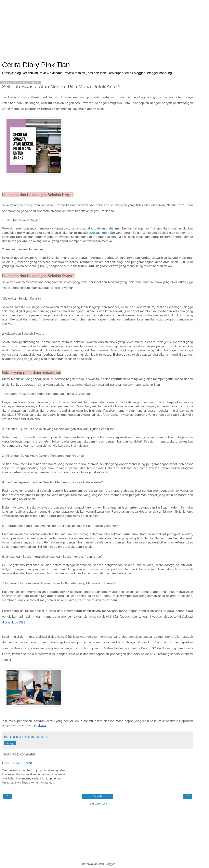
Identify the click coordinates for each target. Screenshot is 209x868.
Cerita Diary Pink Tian (36, 65)
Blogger (110, 864)
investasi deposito (102, 233)
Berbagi (10, 743)
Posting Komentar (17, 763)
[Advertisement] (97, 31)
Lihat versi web (97, 804)
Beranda (97, 796)
